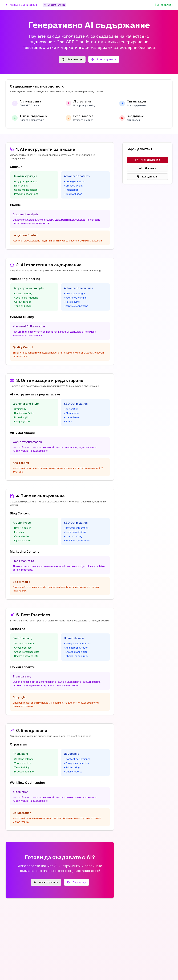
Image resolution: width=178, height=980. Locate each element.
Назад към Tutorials (21, 5)
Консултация (147, 177)
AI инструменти (104, 59)
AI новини (147, 168)
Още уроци (76, 882)
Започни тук (72, 59)
